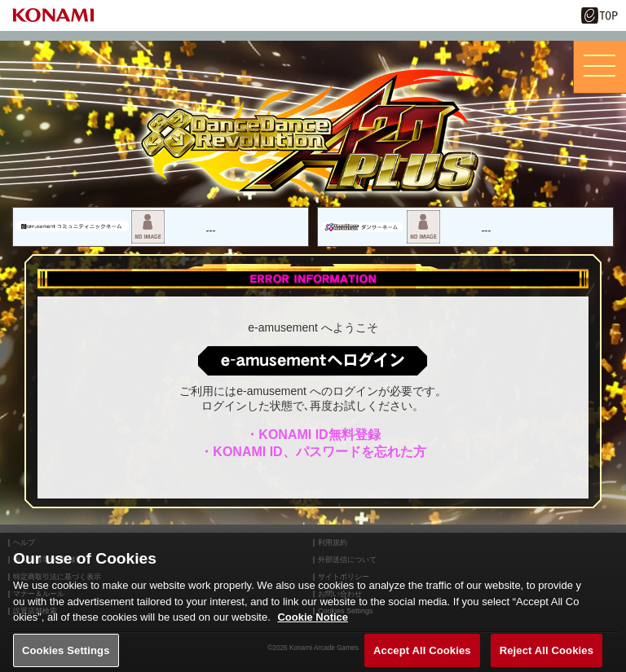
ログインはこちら (313, 360)
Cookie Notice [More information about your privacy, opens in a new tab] (313, 627)
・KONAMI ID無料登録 (313, 435)
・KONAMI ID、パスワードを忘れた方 (313, 452)
